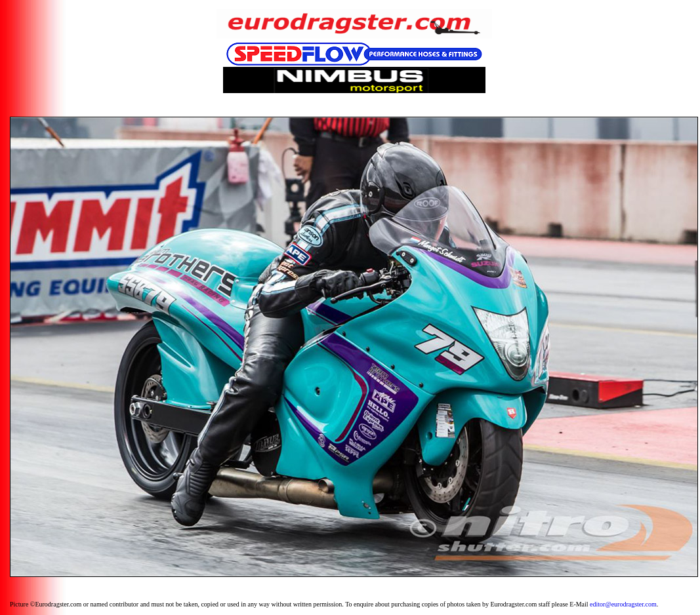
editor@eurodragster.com (623, 604)
